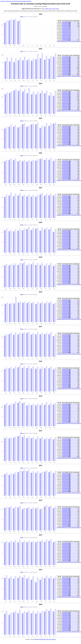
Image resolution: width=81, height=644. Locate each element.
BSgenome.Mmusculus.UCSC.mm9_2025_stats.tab (69, 76)
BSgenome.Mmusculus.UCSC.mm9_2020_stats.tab (69, 250)
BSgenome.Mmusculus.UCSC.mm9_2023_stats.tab (69, 146)
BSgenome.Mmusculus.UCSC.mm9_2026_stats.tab (69, 41)
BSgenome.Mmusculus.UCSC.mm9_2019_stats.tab (69, 285)
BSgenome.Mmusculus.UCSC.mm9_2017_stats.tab (69, 354)
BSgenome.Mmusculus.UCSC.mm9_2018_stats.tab (69, 319)
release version (49, 9)
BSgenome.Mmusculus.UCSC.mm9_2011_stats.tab (69, 562)
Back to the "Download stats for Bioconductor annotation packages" (16, 1)
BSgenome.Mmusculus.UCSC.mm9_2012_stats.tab (69, 528)
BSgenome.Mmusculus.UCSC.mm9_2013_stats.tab (69, 493)
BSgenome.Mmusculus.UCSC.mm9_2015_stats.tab (69, 423)
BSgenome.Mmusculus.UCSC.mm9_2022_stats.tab (69, 180)
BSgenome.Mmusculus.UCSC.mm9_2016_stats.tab (69, 389)
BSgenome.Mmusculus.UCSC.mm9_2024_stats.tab (69, 111)
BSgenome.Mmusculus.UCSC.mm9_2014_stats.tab (69, 458)
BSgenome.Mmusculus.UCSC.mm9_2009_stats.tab (69, 632)
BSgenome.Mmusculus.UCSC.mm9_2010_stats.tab (69, 597)
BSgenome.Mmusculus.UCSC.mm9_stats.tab (45, 639)
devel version (56, 9)
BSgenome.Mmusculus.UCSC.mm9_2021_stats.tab (69, 215)
